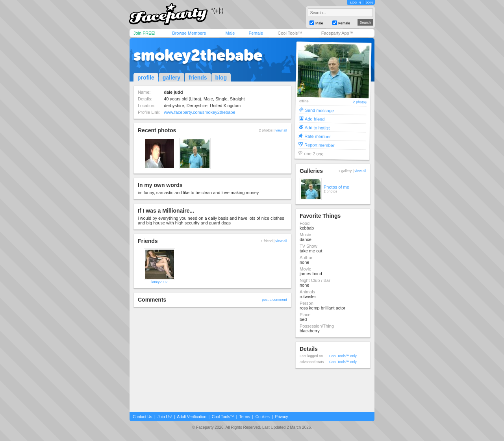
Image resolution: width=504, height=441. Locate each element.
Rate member (318, 136)
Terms (245, 417)
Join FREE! (145, 33)
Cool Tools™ (290, 33)
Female (256, 33)
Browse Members (189, 33)
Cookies (263, 417)
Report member (320, 145)
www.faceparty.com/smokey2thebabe (199, 112)
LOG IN (355, 3)
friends (198, 78)
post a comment (274, 300)
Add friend (315, 119)
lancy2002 (159, 282)
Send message (319, 110)
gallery (171, 78)
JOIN (369, 3)
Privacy (282, 417)
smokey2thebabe (198, 55)
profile (146, 78)
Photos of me (336, 187)
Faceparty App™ (337, 33)
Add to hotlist (317, 127)
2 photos (360, 102)
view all (281, 130)
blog (221, 78)
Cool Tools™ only (343, 356)
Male (230, 33)
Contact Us (142, 417)
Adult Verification (192, 417)
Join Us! (165, 417)
